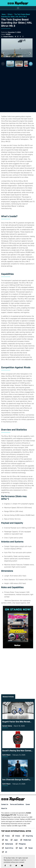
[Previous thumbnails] (3, 64)
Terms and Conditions (17, 804)
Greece (16, 836)
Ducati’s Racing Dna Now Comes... (17, 750)
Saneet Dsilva (7, 726)
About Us (4, 808)
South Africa (8, 848)
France (6, 836)
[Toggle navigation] (18, 8)
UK (5, 852)
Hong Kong (28, 836)
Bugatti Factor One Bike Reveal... (17, 721)
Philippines (21, 844)
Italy (5, 840)
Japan (14, 840)
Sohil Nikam (6, 755)
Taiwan (29, 848)
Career (28, 804)
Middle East (26, 840)
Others (10, 14)
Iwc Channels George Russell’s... (17, 779)
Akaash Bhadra (8, 36)
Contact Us (5, 804)
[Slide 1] (10, 64)
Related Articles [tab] (8, 697)
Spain (19, 848)
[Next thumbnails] (31, 64)
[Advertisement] (18, 89)
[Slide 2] (19, 64)
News (4, 14)
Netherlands (8, 844)
